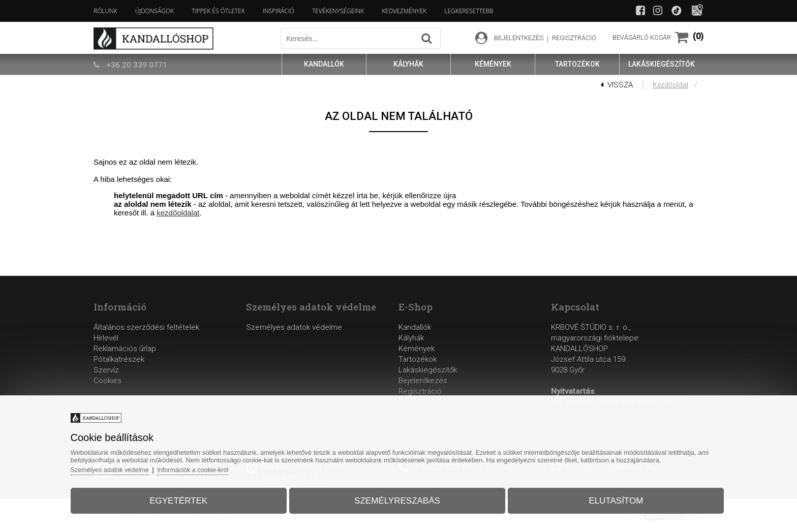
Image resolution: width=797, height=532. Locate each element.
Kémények (417, 349)
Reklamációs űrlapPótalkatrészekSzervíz (125, 359)
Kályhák (411, 338)
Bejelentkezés (423, 381)
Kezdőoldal (670, 85)
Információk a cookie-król (206, 467)
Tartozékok (418, 359)
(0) (698, 36)
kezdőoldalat (178, 213)
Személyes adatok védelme (294, 327)
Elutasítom (610, 498)
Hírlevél (106, 338)
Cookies (108, 381)
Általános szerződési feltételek (146, 327)
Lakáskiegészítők (428, 370)
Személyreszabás (397, 498)
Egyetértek (185, 498)
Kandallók (415, 327)
